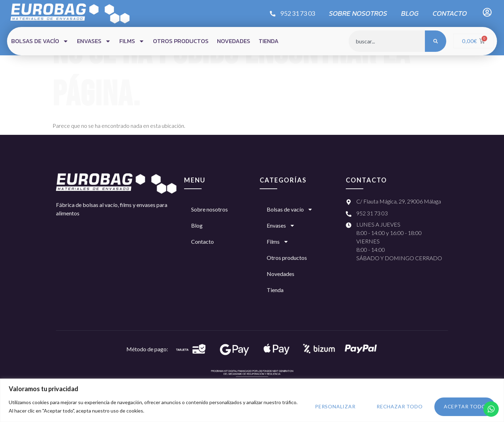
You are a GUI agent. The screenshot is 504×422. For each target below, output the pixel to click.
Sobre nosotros (358, 13)
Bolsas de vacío (40, 41)
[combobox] (387, 41)
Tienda (269, 41)
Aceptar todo (464, 406)
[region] (252, 400)
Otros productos (181, 41)
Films (132, 41)
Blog (410, 13)
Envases (94, 41)
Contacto (450, 13)
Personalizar (332, 406)
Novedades (234, 41)
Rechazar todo (398, 406)
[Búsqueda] (436, 41)
